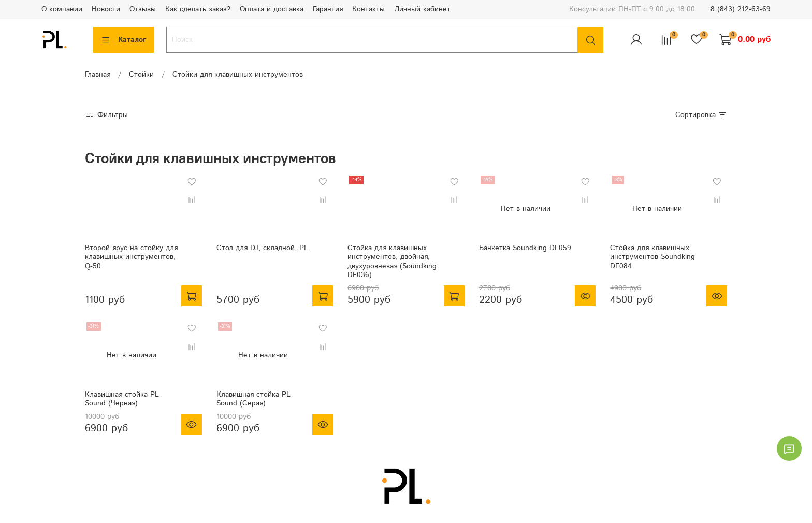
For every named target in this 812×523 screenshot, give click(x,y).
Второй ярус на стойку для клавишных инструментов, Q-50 (131, 257)
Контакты (368, 9)
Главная (98, 75)
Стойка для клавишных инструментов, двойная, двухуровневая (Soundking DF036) (392, 262)
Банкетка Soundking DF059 (525, 248)
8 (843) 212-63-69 (741, 9)
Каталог (124, 40)
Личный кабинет (422, 9)
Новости (106, 9)
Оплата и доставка (272, 9)
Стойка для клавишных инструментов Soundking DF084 (653, 257)
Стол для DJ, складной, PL (262, 248)
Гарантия (328, 9)
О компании (62, 9)
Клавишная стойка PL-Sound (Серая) (254, 399)
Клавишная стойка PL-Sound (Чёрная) (123, 399)
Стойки (141, 75)
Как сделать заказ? (198, 9)
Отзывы (143, 9)
